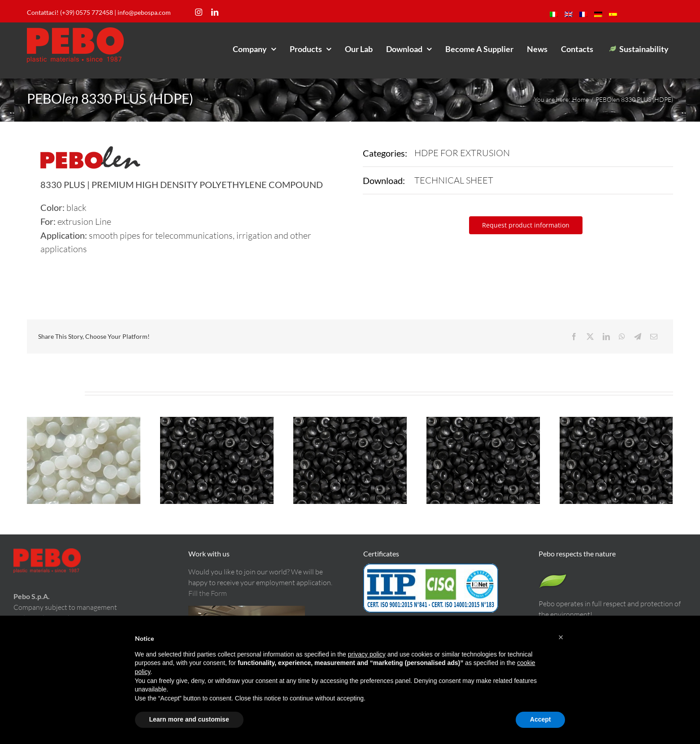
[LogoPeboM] (75, 31)
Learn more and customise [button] (189, 719)
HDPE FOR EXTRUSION (462, 153)
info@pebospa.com (144, 12)
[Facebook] (574, 337)
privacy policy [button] (367, 654)
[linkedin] (215, 12)
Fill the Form (208, 593)
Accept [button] (541, 719)
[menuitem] (554, 14)
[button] (561, 637)
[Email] (654, 337)
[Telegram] (638, 337)
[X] (590, 337)
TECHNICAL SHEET (454, 180)
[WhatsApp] (622, 337)
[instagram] (199, 12)
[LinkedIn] (606, 337)
